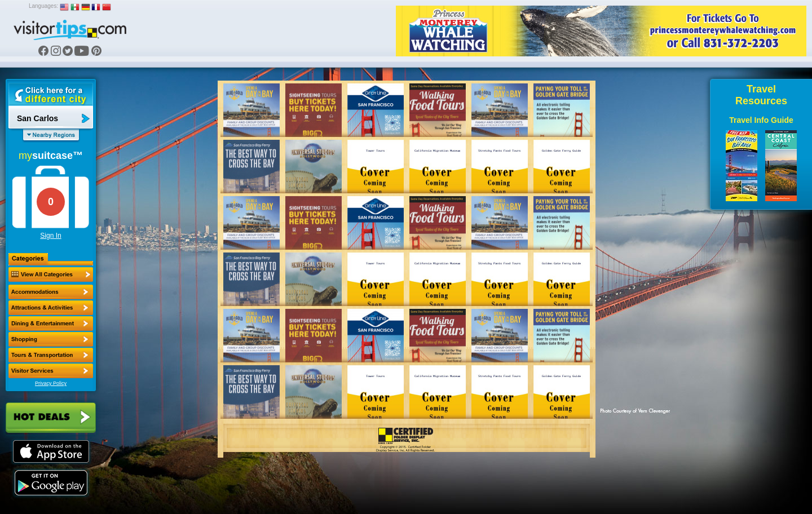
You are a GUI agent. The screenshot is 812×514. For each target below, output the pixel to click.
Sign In (50, 236)
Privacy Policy (51, 383)
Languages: (43, 6)
